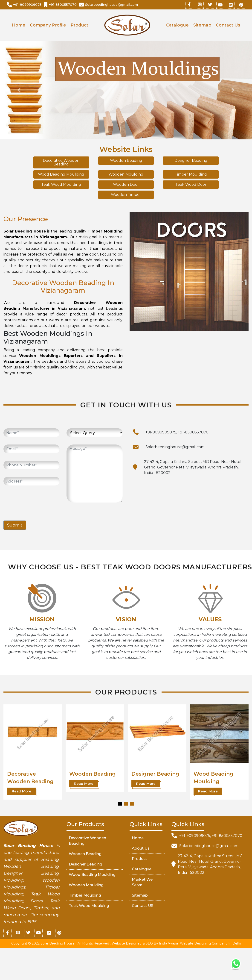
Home (19, 25)
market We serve (142, 882)
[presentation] (38, 502)
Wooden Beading (126, 160)
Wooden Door (126, 184)
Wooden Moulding (126, 174)
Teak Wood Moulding (61, 184)
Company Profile (48, 25)
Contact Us (228, 25)
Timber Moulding (191, 174)
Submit (15, 525)
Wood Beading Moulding (61, 174)
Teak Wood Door (191, 184)
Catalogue (177, 25)
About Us (141, 848)
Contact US (143, 906)
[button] (120, 804)
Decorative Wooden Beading (61, 162)
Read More (22, 791)
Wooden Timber (126, 195)
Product (80, 25)
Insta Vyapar (169, 943)
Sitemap (202, 25)
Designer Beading (191, 160)
